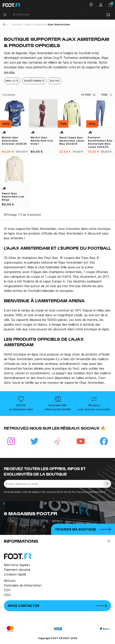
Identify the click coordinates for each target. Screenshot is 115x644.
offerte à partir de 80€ (57, 409)
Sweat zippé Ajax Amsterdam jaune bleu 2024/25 (72, 141)
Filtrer (89, 95)
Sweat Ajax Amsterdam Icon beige (13, 197)
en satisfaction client (21, 409)
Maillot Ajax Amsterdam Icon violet (42, 141)
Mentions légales (17, 565)
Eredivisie (39, 24)
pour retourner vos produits (94, 409)
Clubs (27, 24)
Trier (107, 95)
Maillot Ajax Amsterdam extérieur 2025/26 (14, 141)
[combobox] (62, 15)
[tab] (57, 60)
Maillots (12, 81)
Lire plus (9, 72)
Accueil (17, 24)
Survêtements (34, 81)
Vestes (55, 81)
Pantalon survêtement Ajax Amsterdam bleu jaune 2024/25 (100, 142)
